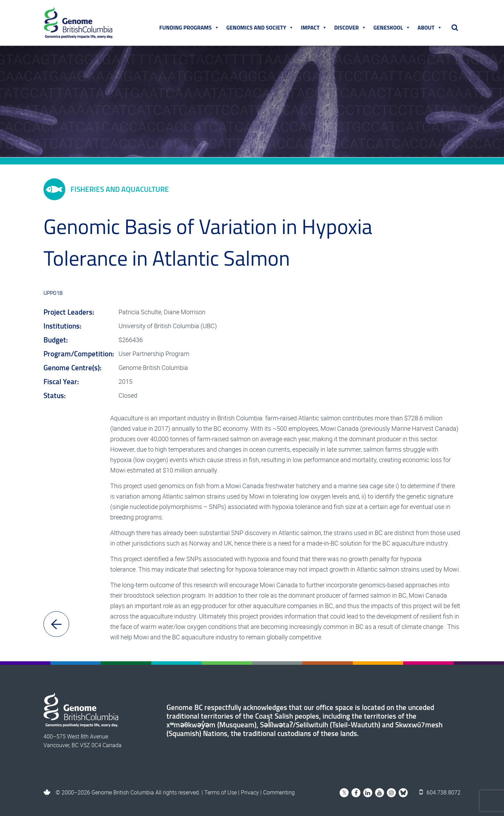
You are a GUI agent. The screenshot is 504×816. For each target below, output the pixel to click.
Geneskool (392, 27)
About (430, 27)
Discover (350, 27)
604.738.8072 (440, 792)
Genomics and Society (260, 27)
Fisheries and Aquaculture (106, 189)
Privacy (250, 792)
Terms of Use (221, 792)
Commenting (279, 792)
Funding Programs (189, 27)
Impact (314, 27)
